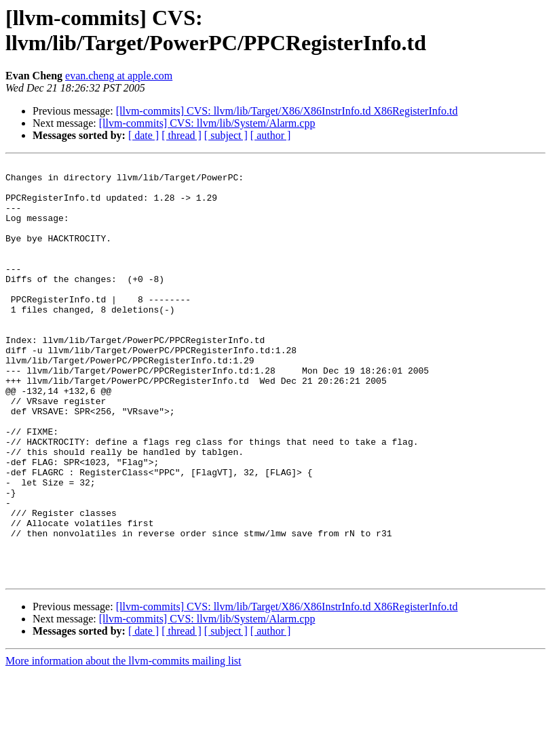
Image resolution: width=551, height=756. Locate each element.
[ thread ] (182, 135)
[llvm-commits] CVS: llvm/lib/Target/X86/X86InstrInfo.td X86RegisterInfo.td (287, 111)
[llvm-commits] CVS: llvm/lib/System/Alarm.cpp (207, 123)
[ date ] (144, 135)
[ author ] (271, 135)
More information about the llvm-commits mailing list (123, 744)
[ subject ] (226, 135)
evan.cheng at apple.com (119, 76)
